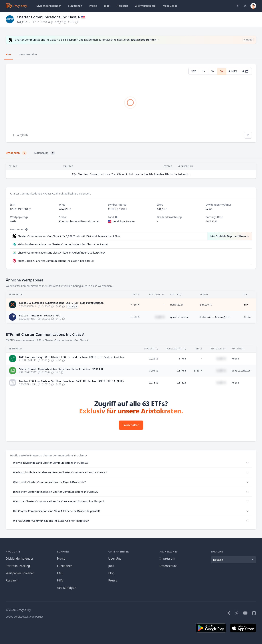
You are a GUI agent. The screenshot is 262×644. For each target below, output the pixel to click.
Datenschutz (168, 566)
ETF (246, 305)
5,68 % (135, 317)
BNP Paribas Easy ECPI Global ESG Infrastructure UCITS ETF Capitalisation (72, 357)
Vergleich (20, 135)
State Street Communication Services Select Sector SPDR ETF (61, 369)
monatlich (177, 305)
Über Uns (115, 559)
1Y (204, 71)
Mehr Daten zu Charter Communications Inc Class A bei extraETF (56, 261)
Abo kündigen (67, 588)
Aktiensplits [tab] (45, 153)
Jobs (111, 566)
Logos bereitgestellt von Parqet (24, 617)
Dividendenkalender (49, 6)
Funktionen (75, 6)
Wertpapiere (145, 6)
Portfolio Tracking (18, 566)
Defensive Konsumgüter (215, 317)
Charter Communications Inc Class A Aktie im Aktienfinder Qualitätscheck (61, 253)
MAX (233, 71)
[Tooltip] (116, 217)
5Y (222, 71)
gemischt (206, 305)
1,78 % (154, 383)
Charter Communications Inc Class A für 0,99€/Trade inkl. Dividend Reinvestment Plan (69, 236)
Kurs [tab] (9, 54)
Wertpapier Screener (20, 573)
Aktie (247, 317)
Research (12, 580)
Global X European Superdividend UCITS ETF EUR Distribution (61, 302)
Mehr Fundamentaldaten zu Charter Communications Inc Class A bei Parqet (63, 244)
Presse (113, 580)
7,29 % (135, 305)
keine (235, 359)
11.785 (182, 371)
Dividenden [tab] (16, 153)
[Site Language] (238, 6)
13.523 (182, 383)
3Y (213, 71)
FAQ (60, 573)
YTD (194, 71)
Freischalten (131, 425)
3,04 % (154, 371)
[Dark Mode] (245, 6)
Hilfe (60, 580)
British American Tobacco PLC (39, 315)
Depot (170, 6)
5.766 (182, 359)
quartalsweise (180, 317)
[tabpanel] (131, 103)
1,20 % (154, 359)
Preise (93, 6)
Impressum (167, 559)
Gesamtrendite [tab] (28, 54)
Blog (111, 573)
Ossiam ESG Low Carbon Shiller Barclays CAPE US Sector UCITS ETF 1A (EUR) (72, 381)
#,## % (160, 317)
